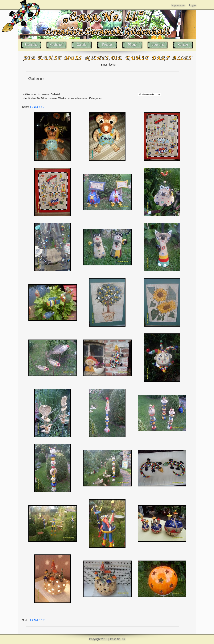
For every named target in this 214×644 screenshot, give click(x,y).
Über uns (158, 45)
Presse (107, 45)
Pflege (132, 45)
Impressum (178, 5)
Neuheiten (56, 45)
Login (192, 5)
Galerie (82, 45)
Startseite (31, 45)
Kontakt (183, 45)
